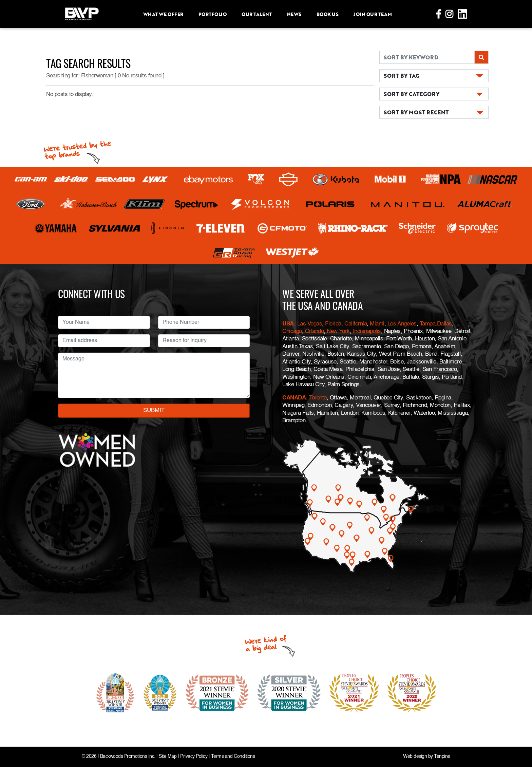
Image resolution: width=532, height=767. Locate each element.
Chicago (292, 331)
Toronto (318, 398)
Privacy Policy (194, 757)
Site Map (168, 757)
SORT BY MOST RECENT (416, 112)
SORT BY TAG (402, 76)
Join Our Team (373, 14)
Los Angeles (402, 324)
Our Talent (256, 14)
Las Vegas (310, 324)
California (356, 324)
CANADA (294, 398)
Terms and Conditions (233, 757)
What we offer (163, 14)
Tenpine (442, 757)
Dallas (444, 324)
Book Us (328, 14)
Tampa (428, 324)
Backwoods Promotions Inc (127, 757)
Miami (377, 324)
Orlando (313, 331)
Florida (333, 324)
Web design (415, 757)
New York (338, 331)
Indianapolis (367, 331)
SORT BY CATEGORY (412, 94)
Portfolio (213, 14)
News (294, 14)
